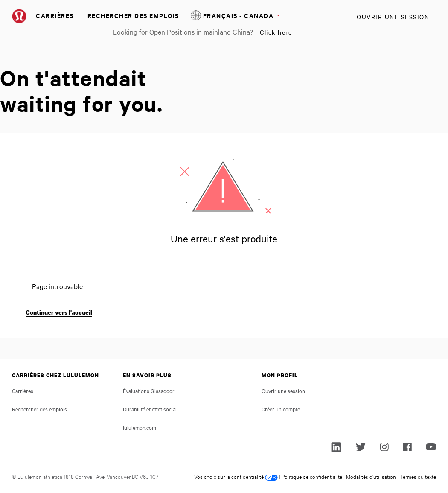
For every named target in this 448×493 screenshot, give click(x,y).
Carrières (55, 15)
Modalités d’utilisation (371, 476)
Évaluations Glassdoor (149, 391)
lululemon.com (140, 427)
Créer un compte (281, 409)
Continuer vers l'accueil (59, 312)
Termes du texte (418, 476)
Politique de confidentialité (312, 476)
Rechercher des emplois (133, 15)
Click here (276, 32)
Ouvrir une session (393, 17)
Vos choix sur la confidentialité (236, 476)
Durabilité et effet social (150, 409)
